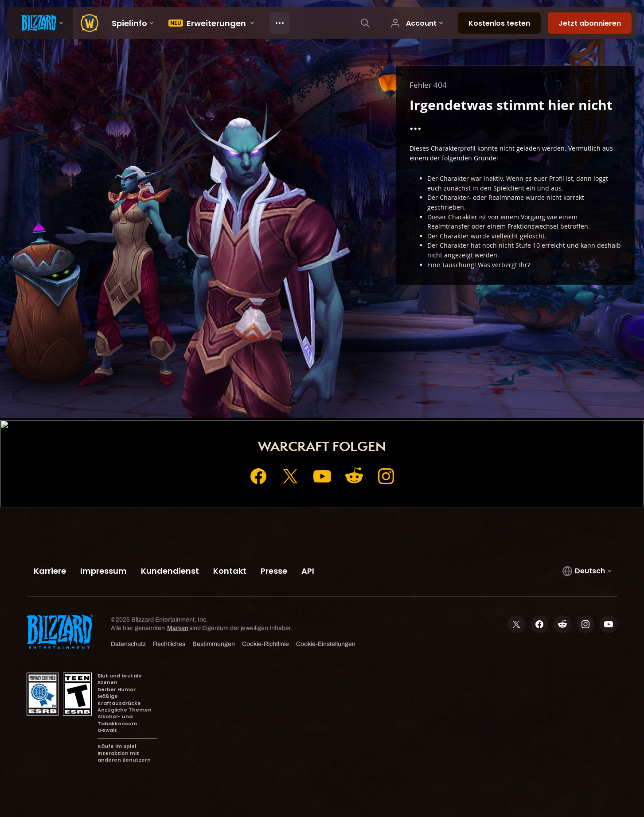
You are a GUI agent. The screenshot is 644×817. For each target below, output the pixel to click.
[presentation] (40, 23)
